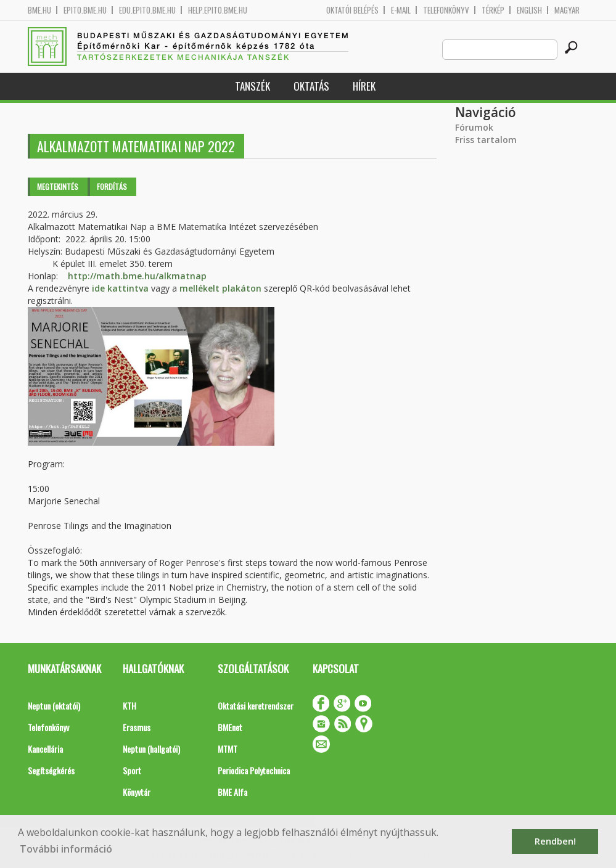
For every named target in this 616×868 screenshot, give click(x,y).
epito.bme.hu (85, 10)
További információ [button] (66, 849)
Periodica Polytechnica (254, 770)
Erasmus (137, 727)
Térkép (493, 10)
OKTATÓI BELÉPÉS (352, 10)
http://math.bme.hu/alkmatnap (137, 276)
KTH (129, 706)
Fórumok (474, 127)
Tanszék (253, 86)
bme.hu (39, 10)
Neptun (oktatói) (54, 706)
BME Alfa (232, 792)
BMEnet (230, 727)
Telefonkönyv (446, 10)
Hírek (364, 86)
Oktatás (311, 86)
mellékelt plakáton (220, 288)
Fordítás (112, 186)
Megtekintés (58, 186)
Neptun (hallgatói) (151, 749)
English (529, 10)
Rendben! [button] (555, 841)
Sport (132, 770)
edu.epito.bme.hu (147, 10)
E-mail (401, 10)
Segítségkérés (51, 770)
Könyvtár (137, 792)
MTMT (228, 749)
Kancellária (45, 749)
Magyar (567, 10)
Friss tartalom (486, 140)
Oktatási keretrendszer (256, 706)
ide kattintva (120, 288)
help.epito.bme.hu (218, 10)
